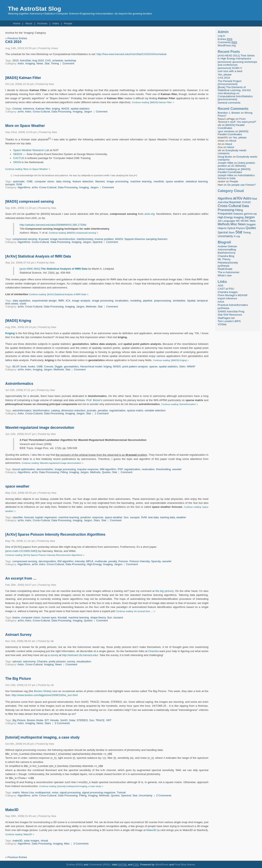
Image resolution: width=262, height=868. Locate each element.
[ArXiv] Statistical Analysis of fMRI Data (38, 256)
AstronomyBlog (227, 250)
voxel (23, 304)
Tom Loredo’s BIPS (229, 321)
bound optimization (24, 469)
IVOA (221, 302)
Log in (221, 36)
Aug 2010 (38, 60)
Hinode (54, 720)
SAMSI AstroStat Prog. (231, 311)
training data (168, 517)
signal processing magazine (99, 792)
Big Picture (19, 720)
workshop (70, 60)
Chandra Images (228, 292)
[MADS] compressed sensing (29, 202)
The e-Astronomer (229, 272)
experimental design (44, 301)
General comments (229, 103)
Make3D (12, 810)
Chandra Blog (226, 256)
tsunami (118, 617)
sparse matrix (135, 410)
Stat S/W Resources (230, 315)
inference (29, 109)
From (237, 120)
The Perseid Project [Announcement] (230, 83)
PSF (120, 469)
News (40, 63)
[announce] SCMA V (230, 68)
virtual (44, 841)
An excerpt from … (21, 578)
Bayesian (235, 202)
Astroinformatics (19, 384)
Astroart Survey (18, 635)
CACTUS (19, 158)
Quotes (106, 472)
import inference (227, 298)
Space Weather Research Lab (31, 150)
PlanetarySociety (228, 263)
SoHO (64, 720)
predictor (86, 517)
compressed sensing (25, 239)
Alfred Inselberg (227, 169)
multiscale (101, 561)
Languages (229, 221)
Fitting (64, 472)
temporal (202, 301)
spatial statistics (80, 109)
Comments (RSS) (100, 865)
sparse (153, 366)
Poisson (123, 561)
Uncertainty (146, 795)
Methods (91, 307)
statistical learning (197, 181)
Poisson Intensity (140, 561)
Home (17, 23)
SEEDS (18, 154)
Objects (222, 228)
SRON (17, 162)
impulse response (88, 469)
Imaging (30, 63)
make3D (18, 841)
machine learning (141, 181)
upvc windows (226, 131)
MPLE (90, 561)
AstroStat (25, 60)
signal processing (70, 792)
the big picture (164, 591)
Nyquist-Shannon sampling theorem (146, 239)
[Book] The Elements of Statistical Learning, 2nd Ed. (235, 89)
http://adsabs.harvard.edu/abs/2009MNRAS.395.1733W (53, 225)
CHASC (247, 202)
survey (54, 655)
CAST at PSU (226, 289)
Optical (231, 228)
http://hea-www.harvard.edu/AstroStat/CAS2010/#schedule (132, 54)
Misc (67, 844)
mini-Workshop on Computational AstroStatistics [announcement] (235, 96)
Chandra (153, 651)
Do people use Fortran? (241, 185)
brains (16, 617)
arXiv (21, 112)
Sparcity (156, 561)
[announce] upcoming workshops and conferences (238, 63)
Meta (253, 221)
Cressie (17, 109)
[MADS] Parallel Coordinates (231, 126)
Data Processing (61, 112)
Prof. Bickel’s (94, 400)
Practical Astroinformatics (233, 305)
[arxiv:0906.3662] (54, 269)
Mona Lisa (27, 792)
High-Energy (94, 564)
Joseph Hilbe (226, 163)
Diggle (59, 366)
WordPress (162, 865)
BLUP (16, 366)
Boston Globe (42, 691)
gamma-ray (250, 214)
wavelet (177, 469)
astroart (17, 661)
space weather (175, 181)
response (98, 517)
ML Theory (224, 259)
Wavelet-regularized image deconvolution (40, 428)
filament (100, 181)
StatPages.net (226, 318)
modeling (136, 301)
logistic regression (46, 517)
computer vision (44, 181)
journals (92, 410)
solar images (32, 841)
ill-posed (44, 239)
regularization (118, 410)
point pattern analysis (135, 366)
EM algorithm (65, 561)
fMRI (61, 301)
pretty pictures (57, 661)
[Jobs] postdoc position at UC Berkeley (237, 164)
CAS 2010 (13, 42)
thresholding (163, 469)
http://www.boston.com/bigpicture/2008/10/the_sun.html (45, 695)
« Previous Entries (16, 38)
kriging (56, 109)
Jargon (88, 112)
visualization (84, 661)
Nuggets (251, 224)
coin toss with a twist (230, 71)
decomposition (47, 561)
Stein (182, 366)
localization (122, 301)
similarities (179, 301)
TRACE (100, 720)
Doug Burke (225, 157)
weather (181, 517)
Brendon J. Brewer (229, 113)
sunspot (10, 184)
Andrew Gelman (227, 246)
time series (12, 304)
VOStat (222, 324)
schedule (58, 60)
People (68, 23)
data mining (63, 181)
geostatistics (71, 366)
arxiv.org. (150, 214)
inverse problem (104, 239)
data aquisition (22, 301)
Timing (55, 63)
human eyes (49, 617)
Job (220, 221)
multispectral (43, 792)
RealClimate (225, 269)
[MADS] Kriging (18, 321)
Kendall (62, 617)
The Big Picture (18, 679)
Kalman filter (43, 109)
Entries (225, 39)
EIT (47, 720)
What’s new (225, 275)
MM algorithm (108, 469)
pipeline (148, 301)
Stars (97, 520)
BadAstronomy (227, 253)
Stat (47, 63)
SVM (19, 184)
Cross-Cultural (41, 112)
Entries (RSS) (75, 865)
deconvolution (45, 469)
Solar (72, 720)
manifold (159, 181)
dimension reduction (73, 410)
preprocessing (162, 301)
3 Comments (62, 723)
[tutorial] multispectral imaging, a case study (42, 737)
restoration (148, 469)
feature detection (83, 181)
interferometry (85, 239)
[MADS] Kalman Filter (23, 78)
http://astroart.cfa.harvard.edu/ (80, 655)
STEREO (82, 720)
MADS (65, 109)
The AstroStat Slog (34, 9)
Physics (240, 228)
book (23, 366)
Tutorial (121, 792)
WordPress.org (227, 45)
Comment (68, 63)
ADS (221, 286)
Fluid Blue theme (185, 865)
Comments (227, 42)
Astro (21, 63)
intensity (80, 561)
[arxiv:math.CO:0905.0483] (21, 551)
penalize (103, 410)
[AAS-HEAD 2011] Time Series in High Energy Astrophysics (236, 57)
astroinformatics (22, 410)
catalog (55, 410)
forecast (29, 517)
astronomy (29, 661)
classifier (18, 517)
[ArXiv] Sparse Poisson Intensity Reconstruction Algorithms (55, 534)
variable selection (155, 410)
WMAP (191, 366)
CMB (40, 366)
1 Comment (101, 413)
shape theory (98, 617)
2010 (15, 60)
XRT (109, 720)
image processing (118, 181)
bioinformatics (41, 410)
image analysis (81, 301)
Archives (42, 23)
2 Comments (164, 795)
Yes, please (225, 75)
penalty (113, 561)
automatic (19, 181)
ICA (68, 301)
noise (55, 792)
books (32, 366)
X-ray (237, 236)
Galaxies (238, 214)
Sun (126, 517)
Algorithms (24, 187)
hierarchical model (91, 366)
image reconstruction (63, 239)
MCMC (245, 221)
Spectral (98, 242)
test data (153, 517)
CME (30, 181)
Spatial (191, 301)
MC (238, 221)
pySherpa (224, 266)
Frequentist (225, 214)
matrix (16, 792)
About (29, 23)
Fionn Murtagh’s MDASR (233, 295)
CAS (48, 60)
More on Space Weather (25, 126)
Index (56, 23)
